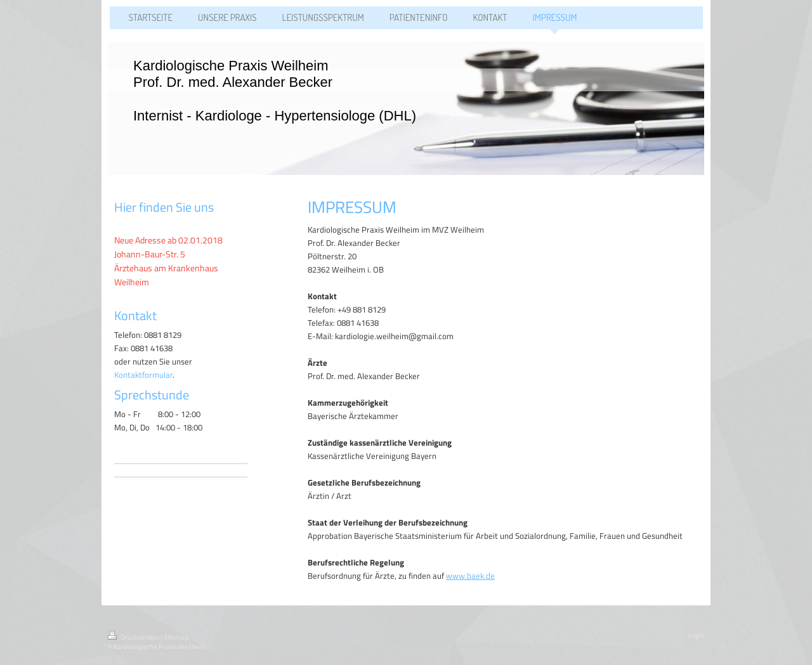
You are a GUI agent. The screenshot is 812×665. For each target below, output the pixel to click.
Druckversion (134, 637)
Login (696, 635)
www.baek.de (470, 576)
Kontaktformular (143, 375)
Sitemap (176, 637)
